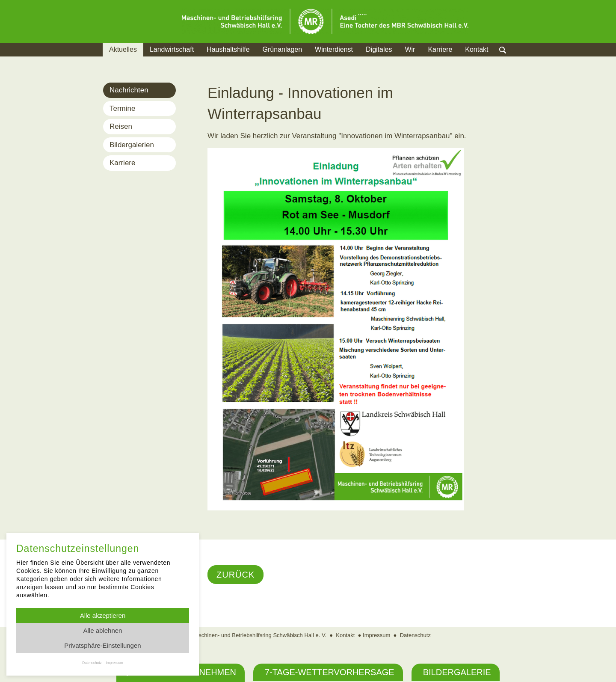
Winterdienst (334, 49)
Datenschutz (415, 635)
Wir (410, 49)
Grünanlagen (283, 49)
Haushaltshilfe (228, 49)
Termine (122, 108)
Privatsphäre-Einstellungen (102, 645)
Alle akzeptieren (103, 615)
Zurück (235, 575)
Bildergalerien (132, 145)
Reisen (121, 126)
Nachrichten (129, 90)
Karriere (440, 49)
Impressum (376, 635)
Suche (511, 60)
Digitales (379, 49)
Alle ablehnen (103, 630)
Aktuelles (123, 49)
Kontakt (477, 49)
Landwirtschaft (172, 49)
